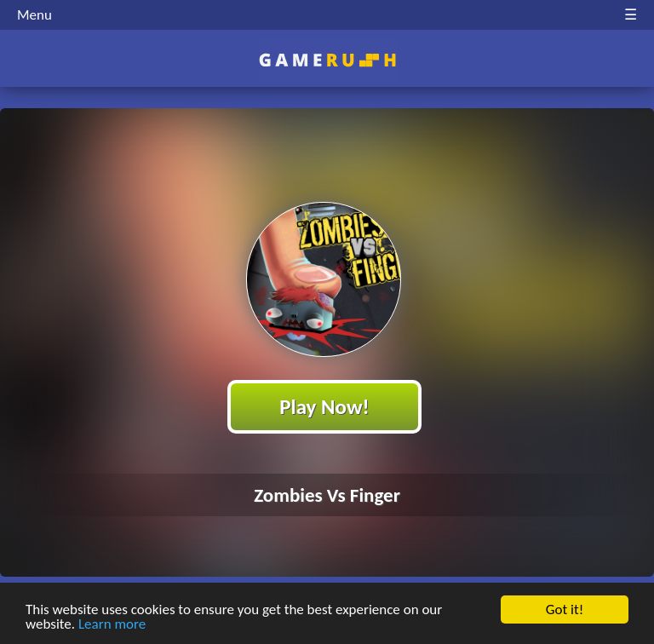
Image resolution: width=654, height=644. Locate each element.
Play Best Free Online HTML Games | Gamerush (327, 60)
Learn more (112, 625)
